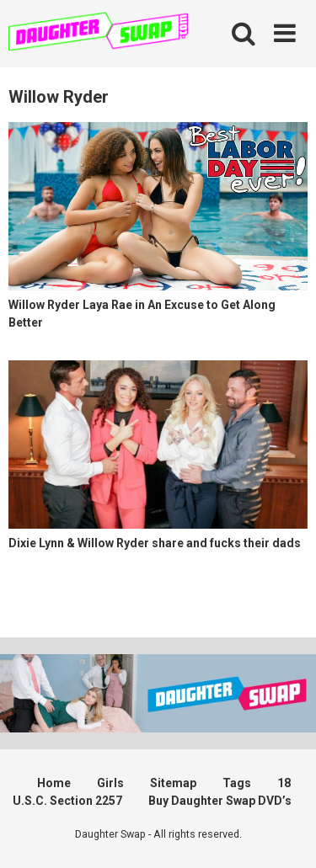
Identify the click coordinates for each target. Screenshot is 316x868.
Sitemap (173, 783)
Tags (237, 783)
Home (54, 783)
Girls (110, 783)
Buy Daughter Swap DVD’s (220, 801)
